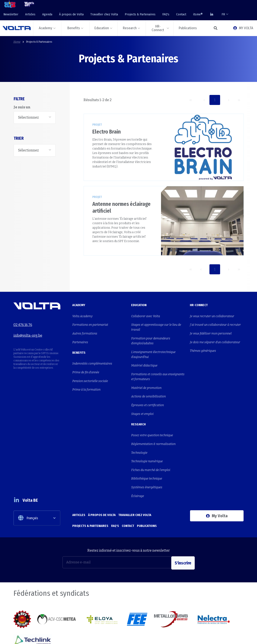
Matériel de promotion (146, 377)
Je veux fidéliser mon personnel (211, 329)
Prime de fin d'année (86, 363)
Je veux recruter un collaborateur (212, 315)
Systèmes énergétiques (147, 460)
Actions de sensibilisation (148, 384)
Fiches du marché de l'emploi (151, 446)
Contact (181, 14)
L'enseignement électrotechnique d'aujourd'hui (153, 349)
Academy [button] (46, 28)
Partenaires (80, 337)
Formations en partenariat (90, 322)
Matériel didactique (144, 358)
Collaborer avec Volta (146, 315)
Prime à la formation (86, 377)
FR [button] (223, 14)
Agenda (47, 14)
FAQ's (166, 14)
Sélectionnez (28, 117)
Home (17, 42)
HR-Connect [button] (158, 28)
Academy (79, 305)
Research (138, 408)
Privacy (239, 636)
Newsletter (11, 14)
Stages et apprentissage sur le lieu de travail (156, 325)
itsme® (198, 14)
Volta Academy (82, 315)
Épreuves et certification (147, 391)
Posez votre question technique (152, 418)
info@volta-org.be (28, 331)
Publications (147, 493)
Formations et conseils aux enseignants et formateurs (158, 368)
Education (139, 305)
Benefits (79, 346)
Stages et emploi (142, 398)
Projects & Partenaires (140, 14)
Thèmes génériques (203, 344)
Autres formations (85, 329)
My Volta (217, 486)
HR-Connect (199, 305)
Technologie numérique (147, 439)
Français (28, 486)
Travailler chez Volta (104, 14)
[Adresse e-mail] (117, 530)
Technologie (139, 432)
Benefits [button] (74, 28)
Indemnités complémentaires (92, 356)
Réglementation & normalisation (153, 425)
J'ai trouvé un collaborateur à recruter (215, 322)
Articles (30, 14)
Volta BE (29, 468)
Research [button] (130, 28)
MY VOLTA (243, 28)
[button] (215, 28)
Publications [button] (188, 28)
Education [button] (102, 28)
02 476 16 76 (23, 322)
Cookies (223, 636)
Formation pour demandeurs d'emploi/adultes (151, 337)
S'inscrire (183, 530)
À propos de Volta (71, 14)
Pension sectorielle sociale (90, 370)
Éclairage (138, 467)
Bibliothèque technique (147, 453)
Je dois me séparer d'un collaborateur (215, 337)
